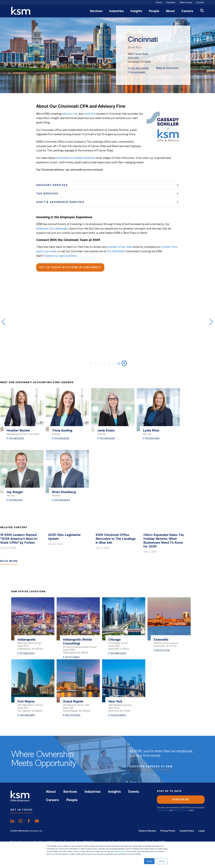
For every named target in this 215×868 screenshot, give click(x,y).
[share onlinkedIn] (12, 821)
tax (76, 114)
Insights (136, 11)
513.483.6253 (16, 439)
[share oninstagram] (20, 821)
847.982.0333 (118, 653)
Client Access (186, 3)
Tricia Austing (62, 431)
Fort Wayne (26, 702)
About (170, 11)
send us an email (46, 251)
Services (96, 11)
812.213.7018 (163, 650)
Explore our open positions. (61, 256)
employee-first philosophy (52, 229)
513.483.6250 (107, 439)
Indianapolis (26, 640)
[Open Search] (202, 11)
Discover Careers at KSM (151, 767)
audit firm (90, 114)
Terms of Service (181, 810)
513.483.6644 (62, 500)
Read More (9, 561)
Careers (187, 11)
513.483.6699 (139, 68)
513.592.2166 (152, 439)
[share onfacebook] (29, 821)
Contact (200, 3)
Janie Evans (106, 431)
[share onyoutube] (37, 821)
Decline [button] (162, 861)
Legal (202, 831)
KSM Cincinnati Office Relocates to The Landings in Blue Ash (116, 539)
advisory (67, 114)
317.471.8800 (72, 657)
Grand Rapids (73, 702)
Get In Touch (21, 810)
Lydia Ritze (151, 431)
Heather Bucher (18, 431)
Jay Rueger (15, 492)
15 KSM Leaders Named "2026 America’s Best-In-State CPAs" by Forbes (19, 539)
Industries (116, 11)
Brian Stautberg (64, 492)
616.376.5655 (73, 715)
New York (115, 702)
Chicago (115, 640)
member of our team (120, 247)
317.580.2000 (27, 653)
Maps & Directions (167, 68)
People (154, 11)
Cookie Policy (187, 831)
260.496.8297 (27, 715)
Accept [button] (149, 861)
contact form (169, 247)
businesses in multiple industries (76, 158)
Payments (171, 3)
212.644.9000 (118, 715)
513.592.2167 (16, 500)
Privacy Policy (119, 851)
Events (159, 3)
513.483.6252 (62, 439)
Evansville (161, 640)
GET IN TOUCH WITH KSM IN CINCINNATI (70, 267)
